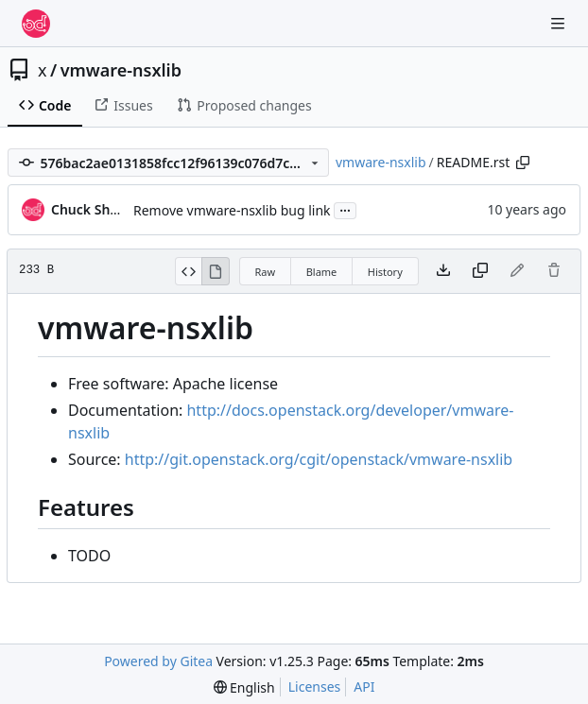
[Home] (36, 24)
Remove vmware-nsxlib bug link (232, 210)
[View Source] (189, 271)
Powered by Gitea (158, 661)
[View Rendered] (216, 271)
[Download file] (443, 271)
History (385, 272)
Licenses (315, 687)
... (345, 209)
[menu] (244, 687)
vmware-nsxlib (121, 70)
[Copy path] (523, 163)
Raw (266, 272)
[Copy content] (480, 271)
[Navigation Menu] (560, 23)
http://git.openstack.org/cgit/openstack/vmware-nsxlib (319, 459)
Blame (322, 272)
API (364, 687)
